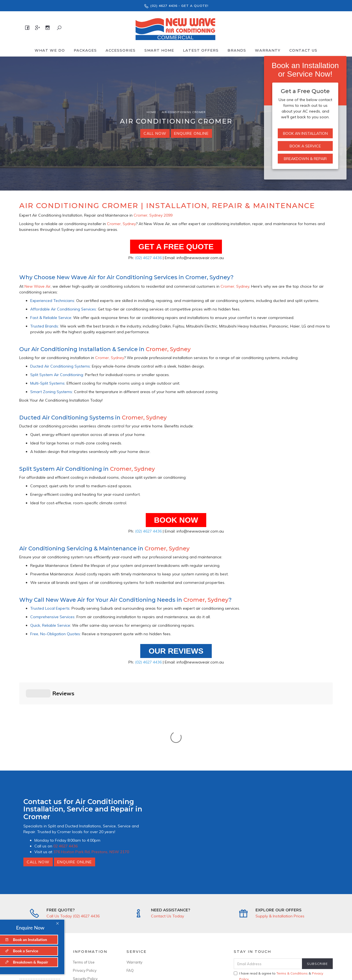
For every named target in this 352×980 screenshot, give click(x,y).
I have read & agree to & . (278, 885)
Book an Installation (305, 133)
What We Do (50, 50)
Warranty (268, 50)
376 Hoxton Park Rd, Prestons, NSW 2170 (91, 761)
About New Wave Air (37, 871)
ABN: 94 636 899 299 (91, 926)
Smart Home (159, 50)
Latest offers (201, 50)
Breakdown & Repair (305, 159)
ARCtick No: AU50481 (91, 909)
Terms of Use (84, 871)
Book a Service (305, 146)
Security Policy (85, 887)
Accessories (121, 50)
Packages (85, 50)
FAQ (130, 879)
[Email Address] (268, 873)
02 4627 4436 (65, 755)
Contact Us (303, 50)
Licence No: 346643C (91, 917)
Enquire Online (191, 133)
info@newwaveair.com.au (40, 914)
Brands (237, 50)
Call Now (155, 133)
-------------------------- (40, 890)
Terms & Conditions (292, 882)
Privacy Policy (85, 879)
